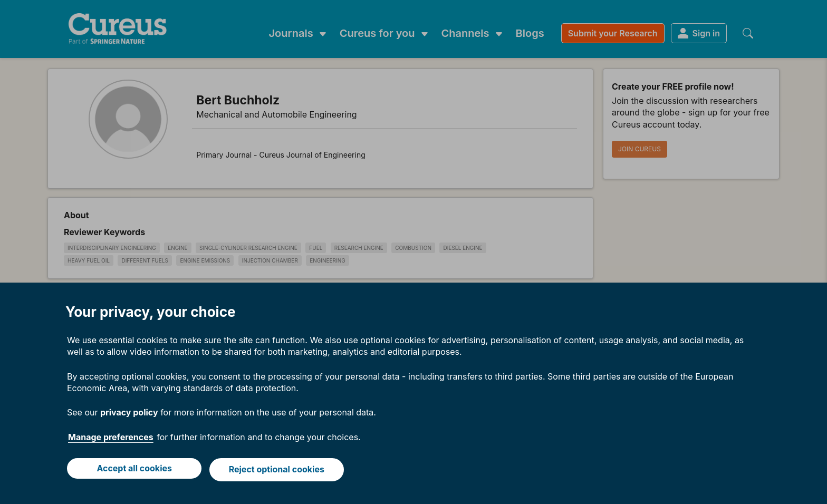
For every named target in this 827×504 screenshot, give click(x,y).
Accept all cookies (133, 471)
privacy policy (129, 415)
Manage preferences (111, 440)
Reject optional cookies (278, 471)
